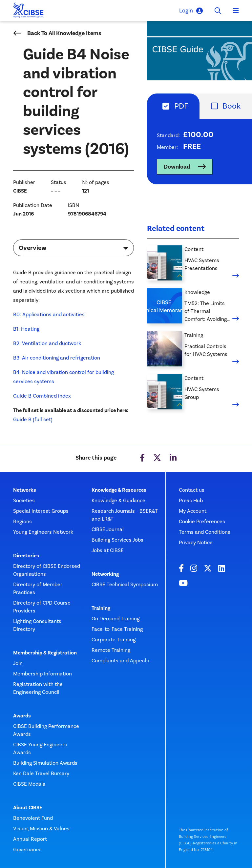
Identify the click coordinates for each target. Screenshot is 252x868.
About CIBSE (28, 808)
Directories (26, 556)
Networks (25, 490)
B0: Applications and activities (49, 314)
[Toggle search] (218, 11)
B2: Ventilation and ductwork (47, 343)
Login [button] (191, 11)
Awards (22, 716)
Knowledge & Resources (119, 490)
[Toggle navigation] (236, 11)
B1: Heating (26, 329)
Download (177, 167)
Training (101, 608)
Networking (105, 574)
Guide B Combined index (42, 396)
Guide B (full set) (33, 419)
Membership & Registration (45, 653)
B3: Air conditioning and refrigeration (57, 358)
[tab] (173, 106)
